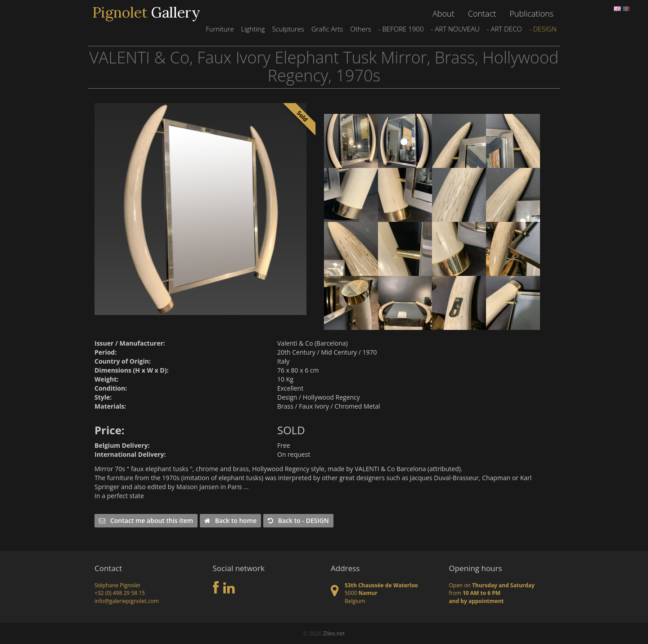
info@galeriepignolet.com (127, 601)
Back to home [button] (230, 520)
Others (360, 29)
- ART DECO (504, 29)
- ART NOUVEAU (455, 29)
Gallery (146, 13)
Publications (531, 14)
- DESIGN (543, 29)
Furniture (220, 29)
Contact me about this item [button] (146, 520)
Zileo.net (334, 633)
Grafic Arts (327, 29)
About (443, 14)
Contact (482, 14)
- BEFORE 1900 (401, 29)
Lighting (253, 29)
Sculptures (288, 29)
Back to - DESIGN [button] (298, 520)
